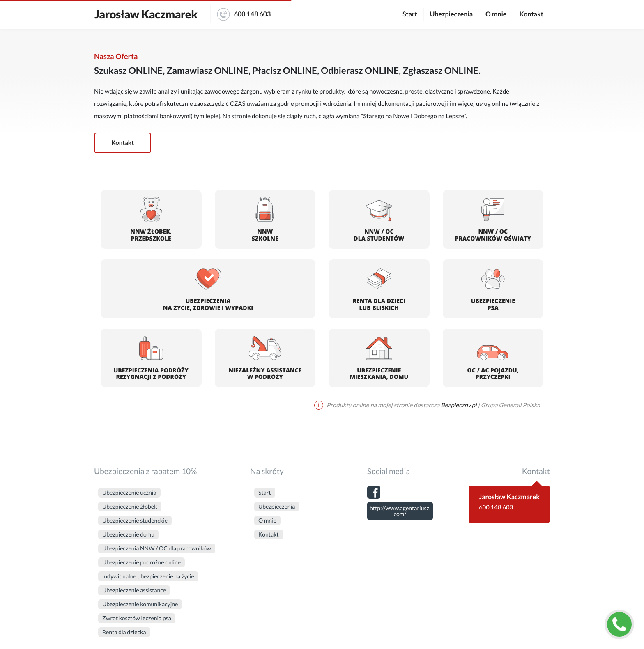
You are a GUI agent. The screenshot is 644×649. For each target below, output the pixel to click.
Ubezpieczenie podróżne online (141, 562)
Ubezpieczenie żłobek (130, 506)
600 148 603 (244, 14)
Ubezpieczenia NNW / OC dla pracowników (157, 548)
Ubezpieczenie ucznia (129, 492)
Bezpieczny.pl (459, 405)
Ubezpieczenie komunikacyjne (140, 604)
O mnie (496, 14)
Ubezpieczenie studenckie (135, 520)
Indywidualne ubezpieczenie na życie (148, 576)
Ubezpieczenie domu (128, 534)
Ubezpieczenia (451, 14)
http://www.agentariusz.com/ (400, 511)
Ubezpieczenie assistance (134, 590)
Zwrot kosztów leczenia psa (137, 618)
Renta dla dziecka (124, 632)
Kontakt (531, 14)
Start (410, 14)
